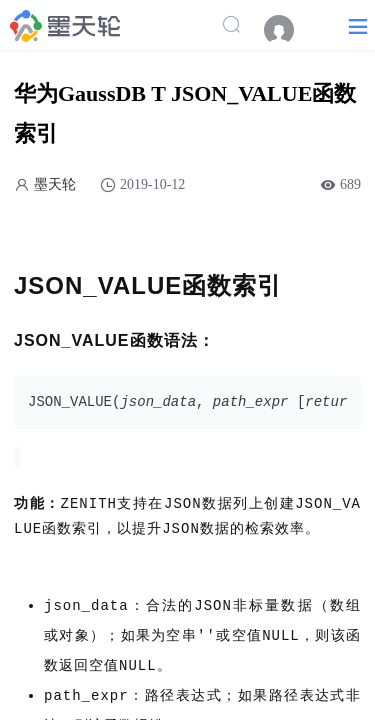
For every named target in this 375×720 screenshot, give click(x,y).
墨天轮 (55, 184)
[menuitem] (289, 30)
